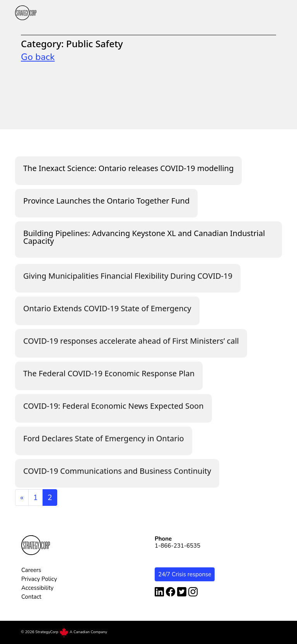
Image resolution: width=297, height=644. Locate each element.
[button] (278, 13)
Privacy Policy (39, 579)
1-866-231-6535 (178, 546)
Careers (31, 570)
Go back (38, 57)
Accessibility (38, 588)
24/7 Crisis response (185, 574)
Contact (31, 597)
